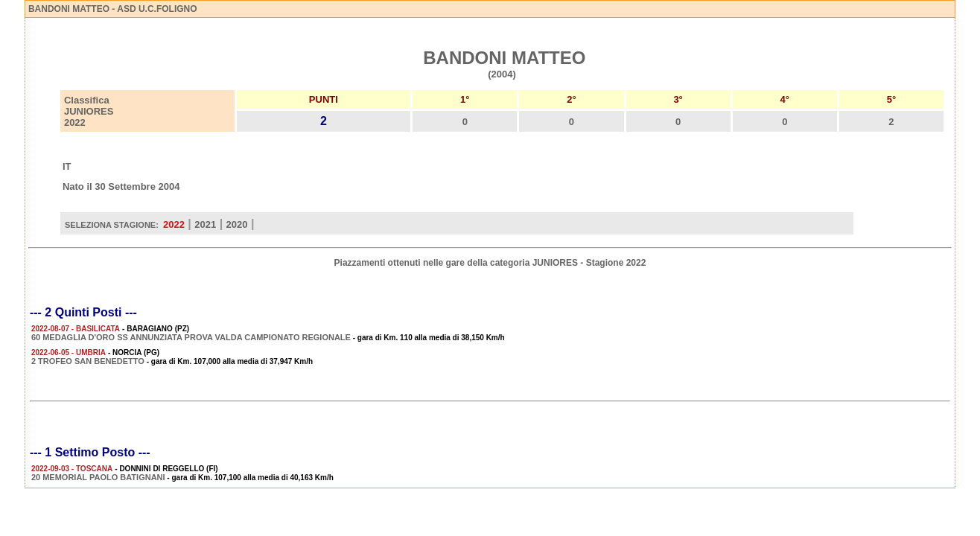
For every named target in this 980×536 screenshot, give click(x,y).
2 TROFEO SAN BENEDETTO (88, 361)
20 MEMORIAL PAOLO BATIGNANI (98, 477)
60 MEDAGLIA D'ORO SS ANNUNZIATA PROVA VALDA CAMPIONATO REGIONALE (191, 337)
